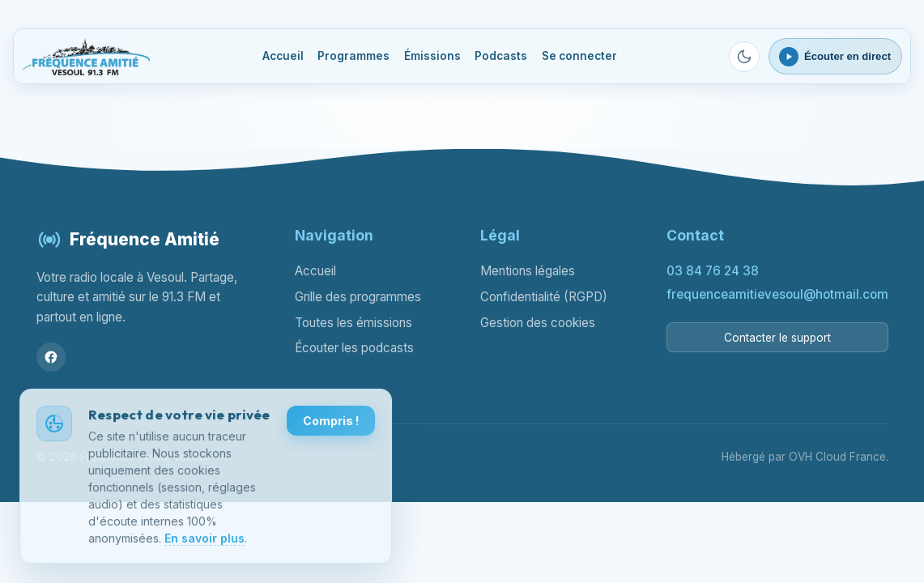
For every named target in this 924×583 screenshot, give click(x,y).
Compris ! (331, 422)
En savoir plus (204, 539)
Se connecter (579, 56)
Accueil (283, 56)
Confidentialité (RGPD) (544, 297)
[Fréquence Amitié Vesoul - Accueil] (86, 57)
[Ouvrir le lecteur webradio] (835, 56)
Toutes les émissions (353, 323)
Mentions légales (528, 271)
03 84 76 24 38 (713, 271)
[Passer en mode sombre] (744, 57)
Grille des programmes (358, 297)
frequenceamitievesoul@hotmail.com (777, 294)
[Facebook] (51, 357)
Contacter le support (777, 338)
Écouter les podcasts (354, 348)
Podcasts (501, 56)
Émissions (432, 56)
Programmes (353, 56)
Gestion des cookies (538, 323)
